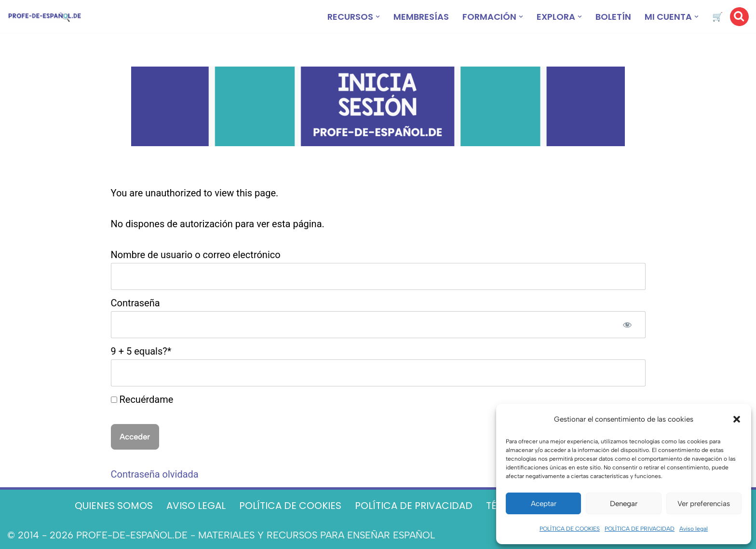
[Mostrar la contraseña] (627, 325)
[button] (737, 419)
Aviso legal (694, 529)
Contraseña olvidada (155, 474)
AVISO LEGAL (196, 506)
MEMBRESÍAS (421, 17)
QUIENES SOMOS (114, 506)
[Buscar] (739, 17)
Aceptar (544, 504)
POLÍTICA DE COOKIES (570, 529)
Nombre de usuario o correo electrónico (196, 255)
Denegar (624, 504)
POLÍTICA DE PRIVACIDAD (640, 529)
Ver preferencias (704, 504)
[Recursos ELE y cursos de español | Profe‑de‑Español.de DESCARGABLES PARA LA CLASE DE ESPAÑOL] (45, 17)
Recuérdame (142, 399)
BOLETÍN (613, 17)
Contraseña (135, 303)
